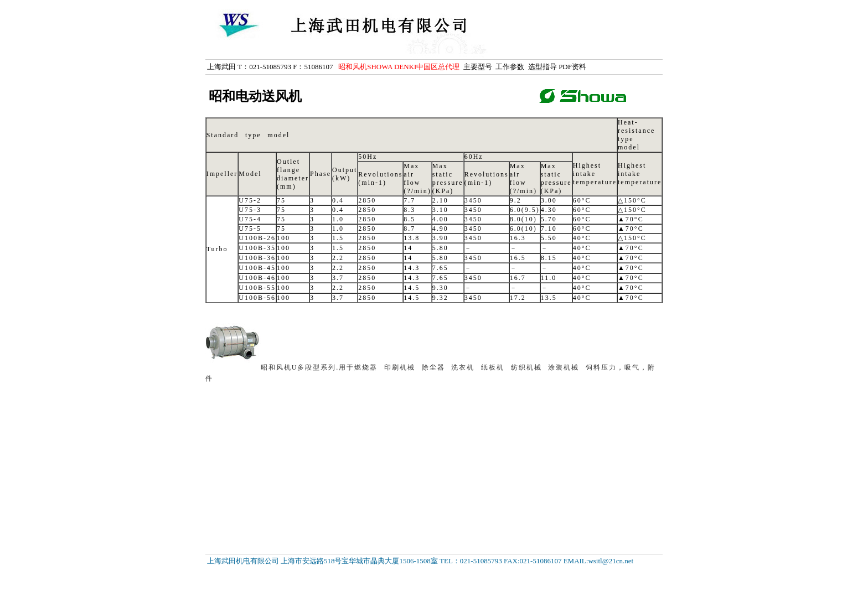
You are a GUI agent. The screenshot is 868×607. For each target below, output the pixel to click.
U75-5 (250, 229)
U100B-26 (257, 238)
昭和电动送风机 (255, 96)
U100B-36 (257, 258)
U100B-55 (257, 288)
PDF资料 (572, 67)
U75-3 (250, 210)
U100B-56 (257, 298)
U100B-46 (257, 278)
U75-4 (250, 219)
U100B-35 (257, 248)
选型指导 (542, 67)
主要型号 (478, 67)
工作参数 (510, 67)
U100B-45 (257, 268)
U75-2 (250, 200)
